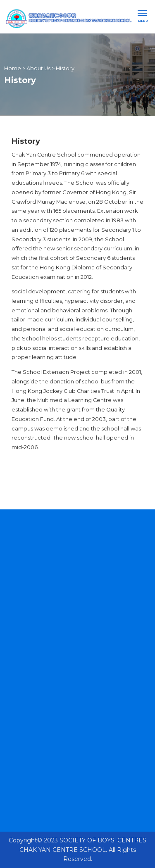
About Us (38, 68)
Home (13, 68)
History (65, 68)
